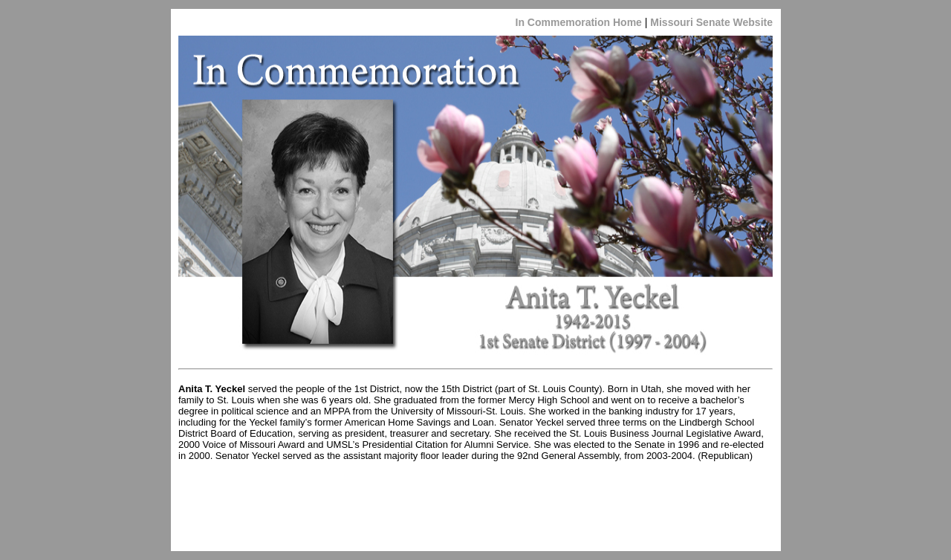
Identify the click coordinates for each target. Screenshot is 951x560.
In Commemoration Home (579, 22)
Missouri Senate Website (710, 22)
